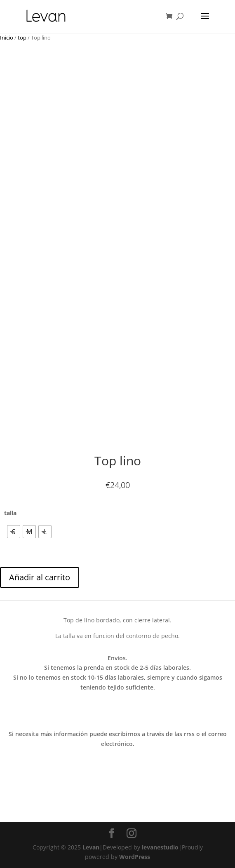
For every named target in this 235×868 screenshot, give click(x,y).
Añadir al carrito (40, 577)
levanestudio (160, 847)
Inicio (7, 38)
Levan (91, 847)
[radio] (14, 532)
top (22, 38)
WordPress (135, 857)
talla (10, 513)
